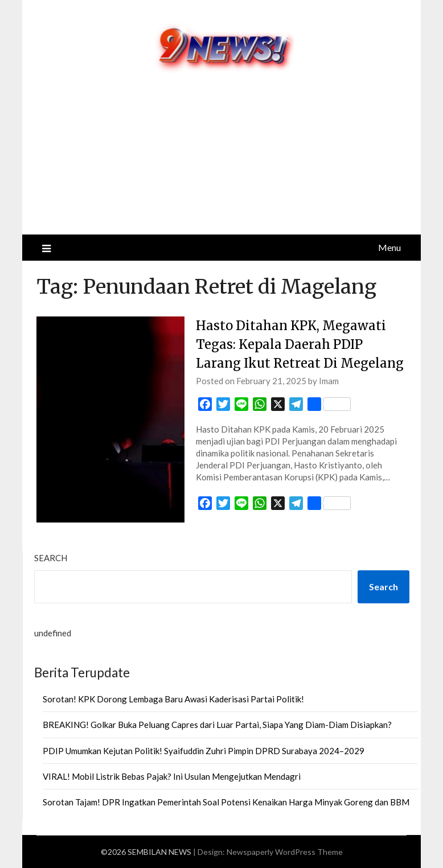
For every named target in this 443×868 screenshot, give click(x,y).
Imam (329, 381)
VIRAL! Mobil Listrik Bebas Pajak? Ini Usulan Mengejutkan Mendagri (172, 776)
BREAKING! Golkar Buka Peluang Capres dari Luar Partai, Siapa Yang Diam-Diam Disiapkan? (217, 725)
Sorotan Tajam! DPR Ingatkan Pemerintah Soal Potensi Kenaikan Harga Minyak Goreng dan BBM (226, 802)
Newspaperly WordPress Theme (285, 852)
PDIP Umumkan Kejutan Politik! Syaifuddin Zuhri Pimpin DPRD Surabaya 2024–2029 (204, 751)
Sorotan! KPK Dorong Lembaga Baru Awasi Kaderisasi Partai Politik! (173, 699)
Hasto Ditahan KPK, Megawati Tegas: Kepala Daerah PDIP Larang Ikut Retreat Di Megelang (300, 344)
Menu (389, 247)
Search (51, 558)
